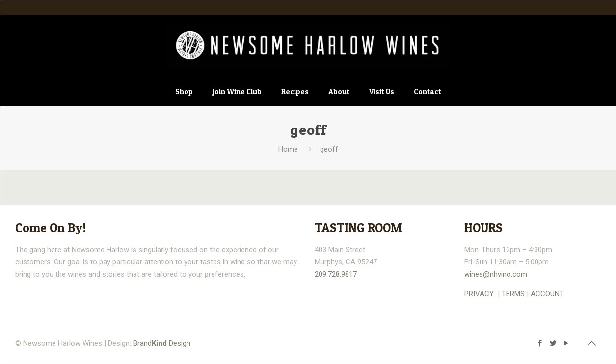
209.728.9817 (336, 274)
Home (288, 149)
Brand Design (162, 343)
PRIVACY (479, 294)
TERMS (513, 294)
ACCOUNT (547, 294)
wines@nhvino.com (496, 274)
